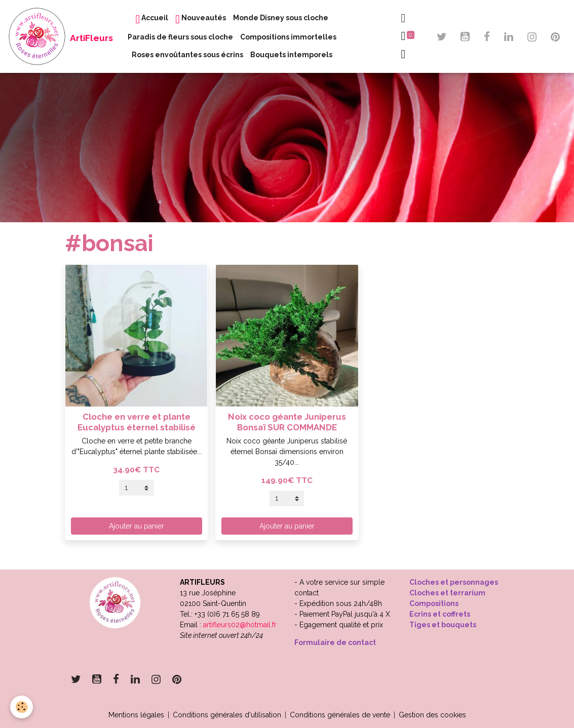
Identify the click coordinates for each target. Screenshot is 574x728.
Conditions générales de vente (340, 715)
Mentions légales (136, 715)
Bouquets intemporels (291, 55)
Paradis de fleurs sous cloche (180, 37)
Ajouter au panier (137, 526)
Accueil (152, 19)
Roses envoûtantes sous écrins (187, 55)
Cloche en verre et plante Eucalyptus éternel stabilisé (137, 422)
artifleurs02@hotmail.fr (240, 625)
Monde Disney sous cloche (281, 18)
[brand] (39, 36)
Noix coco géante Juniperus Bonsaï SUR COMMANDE (287, 422)
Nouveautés (201, 19)
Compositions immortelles (288, 37)
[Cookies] (22, 707)
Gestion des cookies (432, 715)
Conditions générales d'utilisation (227, 715)
